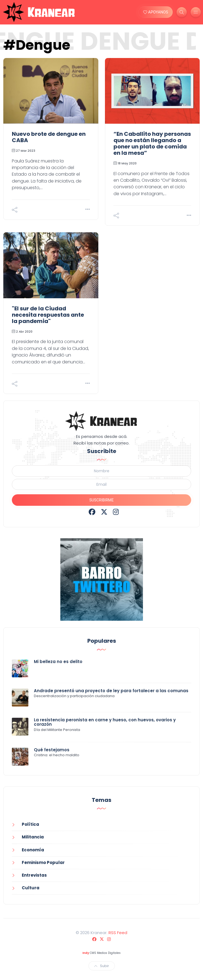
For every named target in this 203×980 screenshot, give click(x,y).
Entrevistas (34, 875)
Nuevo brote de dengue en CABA (49, 137)
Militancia (33, 837)
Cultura (31, 888)
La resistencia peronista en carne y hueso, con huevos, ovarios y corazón (105, 722)
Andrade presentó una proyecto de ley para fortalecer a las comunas (111, 691)
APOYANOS (156, 12)
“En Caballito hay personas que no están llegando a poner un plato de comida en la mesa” (152, 143)
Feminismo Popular (43, 862)
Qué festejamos (52, 750)
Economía (33, 850)
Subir (102, 966)
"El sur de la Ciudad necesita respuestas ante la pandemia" (48, 315)
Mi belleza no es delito (58, 662)
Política (30, 824)
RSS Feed (118, 933)
